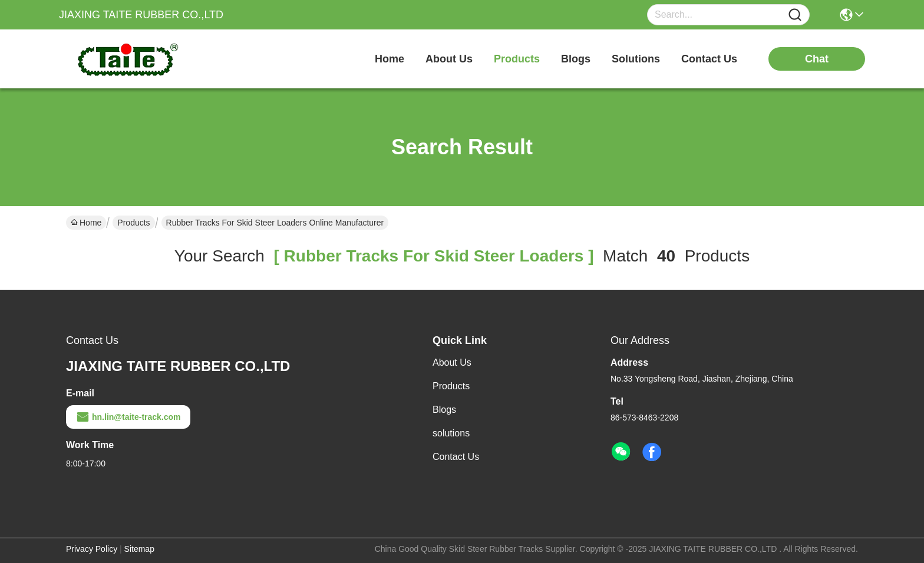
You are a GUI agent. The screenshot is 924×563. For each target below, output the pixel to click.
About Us (452, 362)
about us (449, 59)
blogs (576, 59)
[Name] (795, 15)
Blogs (444, 410)
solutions (636, 59)
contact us (709, 59)
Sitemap (139, 549)
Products (133, 223)
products (517, 59)
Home (390, 59)
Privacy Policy (92, 549)
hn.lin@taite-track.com (128, 417)
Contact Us (456, 457)
